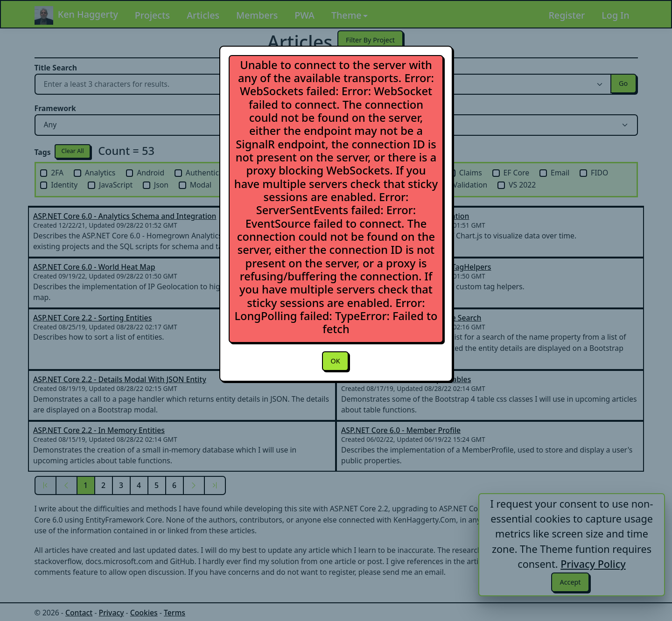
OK (335, 362)
